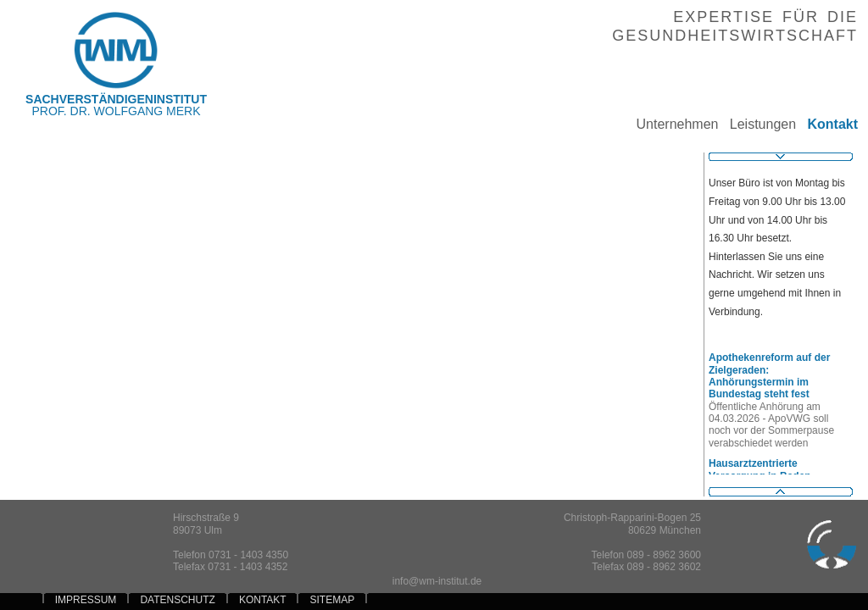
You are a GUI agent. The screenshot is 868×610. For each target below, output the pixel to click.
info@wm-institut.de (437, 581)
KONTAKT (263, 600)
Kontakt (827, 124)
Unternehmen (671, 124)
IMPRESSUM (86, 600)
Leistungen (757, 124)
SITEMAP (332, 600)
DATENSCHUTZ (177, 600)
